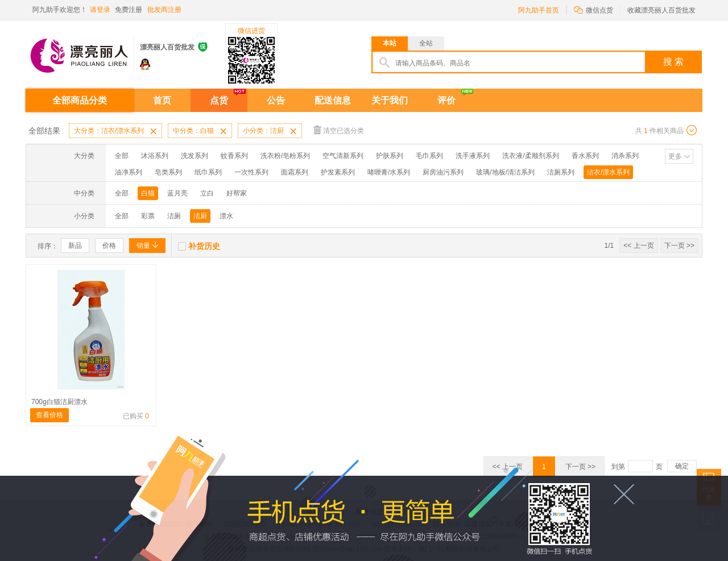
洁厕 (174, 216)
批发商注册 (164, 10)
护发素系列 (338, 172)
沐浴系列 (155, 156)
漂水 (226, 216)
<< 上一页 (638, 246)
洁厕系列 (561, 172)
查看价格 (49, 415)
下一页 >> (679, 246)
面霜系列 (295, 172)
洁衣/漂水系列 (608, 172)
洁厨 (200, 216)
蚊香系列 (234, 156)
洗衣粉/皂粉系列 (285, 156)
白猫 (148, 193)
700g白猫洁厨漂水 (59, 402)
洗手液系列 (473, 156)
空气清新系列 (343, 156)
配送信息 (333, 100)
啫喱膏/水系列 (389, 172)
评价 (446, 100)
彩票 (148, 216)
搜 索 (673, 62)
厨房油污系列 (443, 172)
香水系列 (585, 156)
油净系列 (129, 172)
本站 (390, 43)
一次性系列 (251, 172)
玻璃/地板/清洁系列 (505, 172)
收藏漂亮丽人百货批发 (661, 10)
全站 (426, 43)
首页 (162, 100)
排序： (48, 246)
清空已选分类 (339, 130)
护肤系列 (390, 156)
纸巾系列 (208, 172)
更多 (675, 156)
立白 (207, 193)
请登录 (100, 10)
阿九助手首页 (539, 10)
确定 (682, 466)
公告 (276, 100)
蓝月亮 (177, 193)
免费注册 (129, 10)
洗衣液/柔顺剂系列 (530, 156)
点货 (219, 100)
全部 (122, 156)
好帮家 (237, 193)
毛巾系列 (429, 156)
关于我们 (390, 100)
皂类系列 (168, 172)
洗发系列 (195, 156)
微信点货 (593, 9)
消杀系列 (625, 156)
